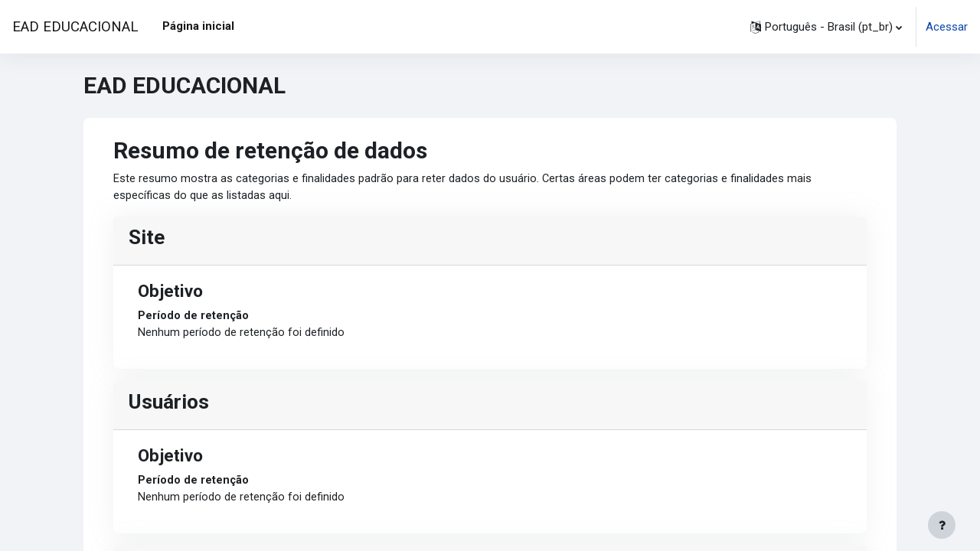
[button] (826, 27)
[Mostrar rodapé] (942, 525)
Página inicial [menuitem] (198, 26)
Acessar (947, 27)
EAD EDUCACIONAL (75, 27)
